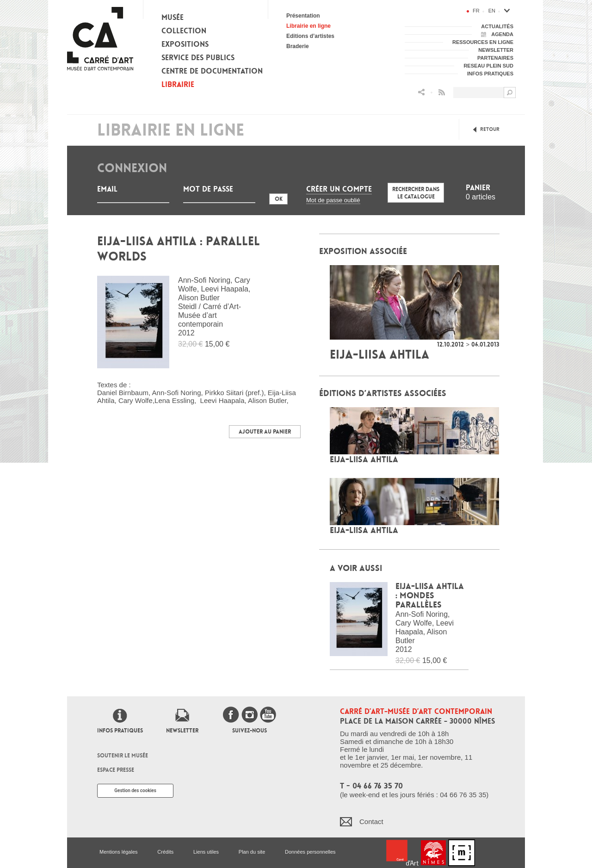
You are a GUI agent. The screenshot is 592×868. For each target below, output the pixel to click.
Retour (490, 129)
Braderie (298, 46)
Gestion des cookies (135, 790)
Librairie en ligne (308, 26)
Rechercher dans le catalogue (416, 193)
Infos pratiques (120, 731)
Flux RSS (442, 92)
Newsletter (182, 731)
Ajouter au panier (265, 432)
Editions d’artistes (310, 36)
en (492, 11)
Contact (371, 821)
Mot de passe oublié (333, 200)
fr (476, 11)
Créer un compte (339, 189)
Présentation (303, 16)
